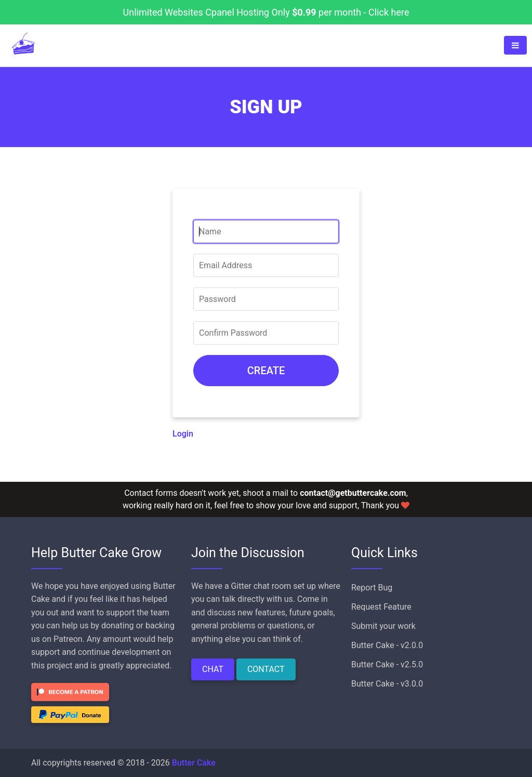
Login (183, 434)
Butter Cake (194, 763)
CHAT (213, 669)
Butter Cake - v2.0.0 (387, 645)
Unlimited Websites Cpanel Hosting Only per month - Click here (266, 12)
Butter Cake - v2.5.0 (387, 664)
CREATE (266, 371)
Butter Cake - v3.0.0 (387, 684)
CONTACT (266, 669)
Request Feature (381, 607)
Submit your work (383, 626)
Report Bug (372, 588)
